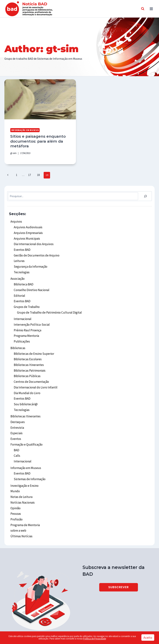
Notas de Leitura (21, 478)
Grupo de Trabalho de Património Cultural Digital (48, 305)
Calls (17, 440)
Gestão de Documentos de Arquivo (35, 251)
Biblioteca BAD (23, 279)
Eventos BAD (22, 246)
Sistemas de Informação (29, 461)
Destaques (17, 408)
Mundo (15, 473)
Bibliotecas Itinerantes (28, 354)
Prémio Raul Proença (27, 322)
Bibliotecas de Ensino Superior (33, 344)
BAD (16, 434)
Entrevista (17, 413)
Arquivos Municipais (26, 235)
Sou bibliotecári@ (25, 391)
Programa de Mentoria (25, 505)
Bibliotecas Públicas (26, 365)
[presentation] (40, 99)
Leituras (19, 256)
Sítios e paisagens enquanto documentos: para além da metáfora (36, 141)
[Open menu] (151, 9)
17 (28, 173)
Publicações (21, 332)
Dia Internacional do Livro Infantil (35, 375)
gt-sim (13, 152)
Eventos (16, 424)
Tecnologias (21, 267)
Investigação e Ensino (24, 468)
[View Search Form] (143, 9)
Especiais (16, 418)
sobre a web (18, 510)
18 (37, 173)
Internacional (22, 311)
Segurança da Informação (30, 262)
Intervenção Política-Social (31, 316)
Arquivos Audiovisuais (27, 225)
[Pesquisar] (145, 194)
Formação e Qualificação (26, 429)
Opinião (15, 489)
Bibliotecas (18, 338)
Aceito (148, 638)
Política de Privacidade (95, 639)
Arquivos (16, 220)
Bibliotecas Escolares (27, 349)
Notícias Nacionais (22, 483)
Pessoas (16, 494)
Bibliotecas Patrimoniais (29, 360)
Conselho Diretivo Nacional (31, 284)
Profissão (17, 499)
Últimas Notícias (21, 515)
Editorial (19, 289)
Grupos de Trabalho (26, 300)
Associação (17, 273)
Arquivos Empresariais (28, 230)
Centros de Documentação (30, 370)
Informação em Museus (24, 130)
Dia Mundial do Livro (26, 381)
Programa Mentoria (26, 327)
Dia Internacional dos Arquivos (33, 241)
